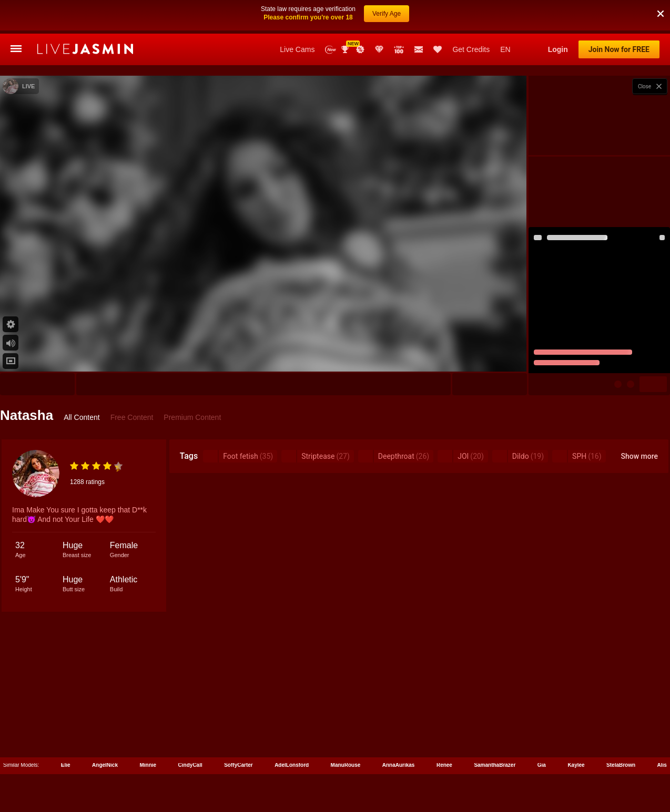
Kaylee (576, 765)
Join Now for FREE (619, 49)
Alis (662, 765)
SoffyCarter (238, 765)
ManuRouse (346, 765)
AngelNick (105, 765)
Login (558, 49)
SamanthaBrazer (495, 765)
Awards (346, 49)
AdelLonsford (292, 765)
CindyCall (190, 765)
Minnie (148, 765)
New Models (331, 50)
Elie (66, 765)
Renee (444, 765)
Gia (542, 765)
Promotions (360, 49)
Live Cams (297, 49)
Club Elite (379, 49)
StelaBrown (621, 765)
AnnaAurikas (399, 765)
